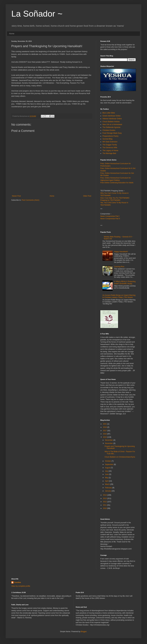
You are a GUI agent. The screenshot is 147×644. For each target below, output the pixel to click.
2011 (105, 505)
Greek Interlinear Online (111, 116)
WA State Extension (110, 142)
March (108, 484)
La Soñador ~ (37, 14)
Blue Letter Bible (109, 113)
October (108, 461)
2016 (105, 434)
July (107, 471)
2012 (105, 502)
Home (12, 34)
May (107, 478)
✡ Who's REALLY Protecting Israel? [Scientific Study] (125, 282)
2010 (105, 508)
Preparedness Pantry (110, 136)
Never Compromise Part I (110, 216)
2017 (105, 431)
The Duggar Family (110, 145)
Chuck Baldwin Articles (111, 122)
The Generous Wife (110, 148)
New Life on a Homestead (112, 124)
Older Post (87, 196)
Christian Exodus (109, 130)
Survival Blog (107, 139)
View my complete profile (21, 586)
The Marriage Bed (109, 153)
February (109, 488)
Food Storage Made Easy (112, 133)
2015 (105, 437)
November (109, 443)
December (109, 440)
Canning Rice (119, 267)
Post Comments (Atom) (30, 200)
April (107, 481)
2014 (105, 495)
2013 (105, 498)
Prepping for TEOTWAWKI (110, 200)
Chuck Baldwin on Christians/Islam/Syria (120, 457)
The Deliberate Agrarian (111, 127)
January (108, 491)
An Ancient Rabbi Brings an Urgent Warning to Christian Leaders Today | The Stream (119, 296)
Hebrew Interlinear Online (112, 119)
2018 (105, 427)
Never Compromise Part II (110, 219)
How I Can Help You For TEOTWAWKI (115, 198)
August (108, 468)
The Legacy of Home (110, 151)
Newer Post (16, 196)
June (107, 474)
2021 (105, 424)
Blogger (84, 632)
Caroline (18, 582)
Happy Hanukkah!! (121, 252)
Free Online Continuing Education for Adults (117, 183)
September (109, 464)
